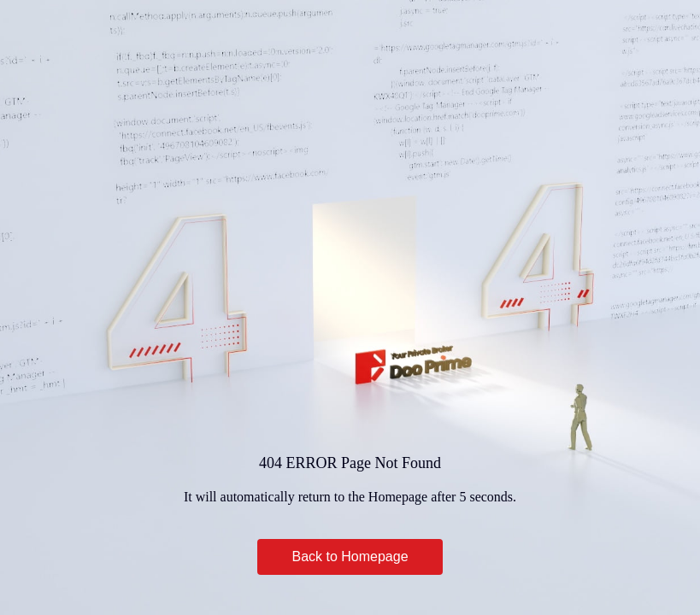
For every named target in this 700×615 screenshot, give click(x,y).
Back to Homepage (350, 556)
